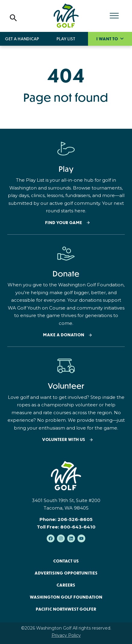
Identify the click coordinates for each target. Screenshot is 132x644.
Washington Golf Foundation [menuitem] (66, 597)
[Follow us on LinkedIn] (71, 538)
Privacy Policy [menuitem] (66, 635)
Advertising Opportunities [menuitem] (66, 573)
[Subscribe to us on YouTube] (81, 538)
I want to (108, 39)
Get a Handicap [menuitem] (22, 39)
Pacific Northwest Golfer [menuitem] (66, 609)
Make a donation (64, 335)
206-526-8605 (75, 519)
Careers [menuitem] (66, 585)
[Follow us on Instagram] (61, 538)
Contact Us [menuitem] (66, 561)
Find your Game (64, 223)
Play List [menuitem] (66, 39)
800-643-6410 (78, 527)
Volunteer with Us (64, 440)
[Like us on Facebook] (51, 538)
